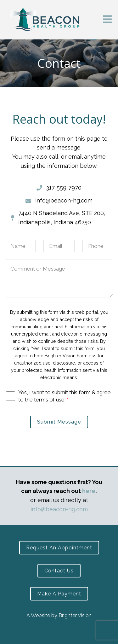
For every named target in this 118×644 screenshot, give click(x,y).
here (89, 491)
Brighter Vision (75, 615)
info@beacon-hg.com (59, 509)
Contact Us (59, 571)
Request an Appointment (59, 548)
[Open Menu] (107, 20)
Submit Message (59, 422)
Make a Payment (59, 594)
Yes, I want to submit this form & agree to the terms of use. (65, 396)
